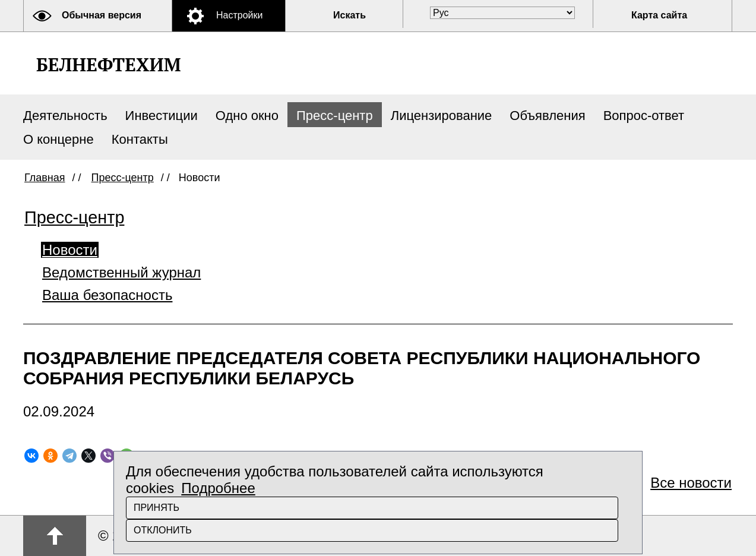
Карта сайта (659, 15)
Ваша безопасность (107, 295)
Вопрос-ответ (644, 116)
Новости (70, 250)
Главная (45, 178)
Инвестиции (162, 116)
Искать (349, 15)
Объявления (547, 116)
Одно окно (247, 116)
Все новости (691, 483)
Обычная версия (102, 15)
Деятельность (65, 116)
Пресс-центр (335, 116)
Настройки (239, 15)
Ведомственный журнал (121, 272)
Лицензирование (442, 116)
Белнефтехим (108, 64)
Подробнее (218, 488)
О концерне (58, 139)
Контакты (140, 139)
